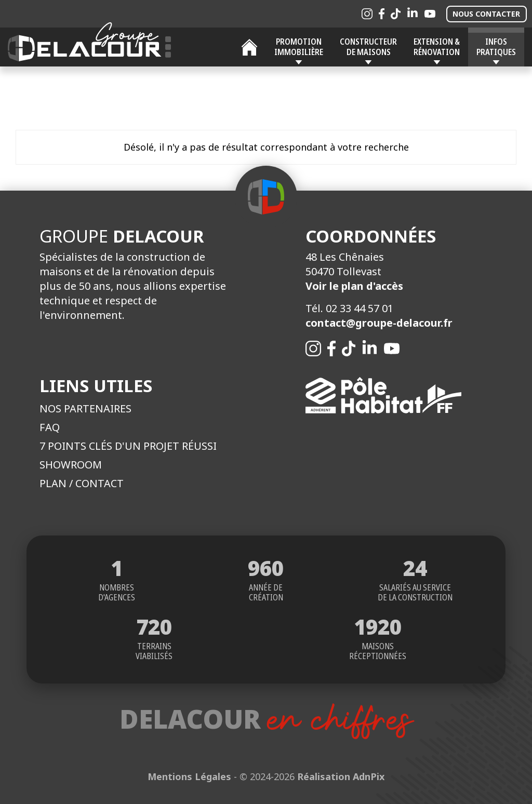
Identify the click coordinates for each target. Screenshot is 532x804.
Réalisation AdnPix (341, 776)
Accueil (249, 47)
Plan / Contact (82, 483)
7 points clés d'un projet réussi (128, 446)
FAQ (50, 427)
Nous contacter (486, 14)
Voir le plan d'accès (354, 286)
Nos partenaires (85, 408)
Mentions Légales (189, 776)
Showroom (71, 465)
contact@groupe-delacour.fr (379, 323)
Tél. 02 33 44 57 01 (349, 308)
